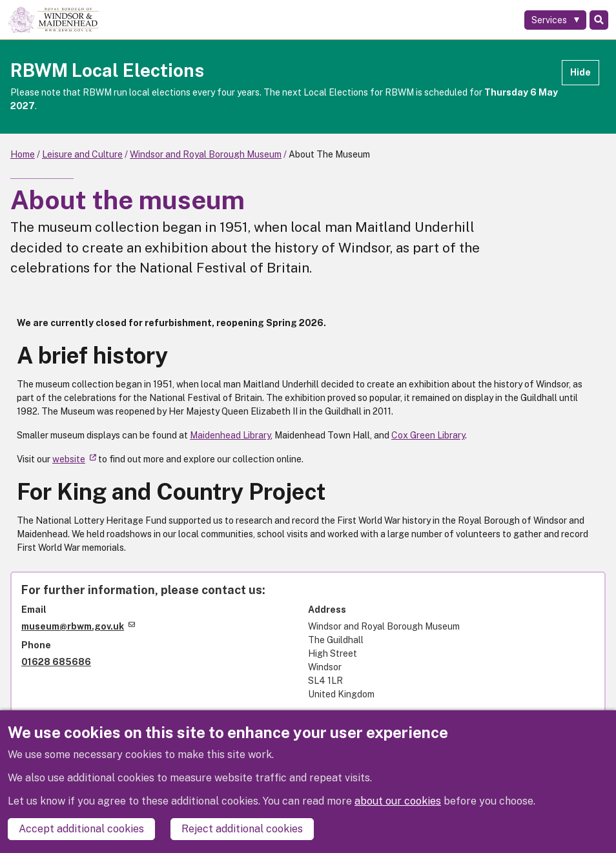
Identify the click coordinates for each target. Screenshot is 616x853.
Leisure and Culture (82, 154)
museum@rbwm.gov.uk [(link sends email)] (78, 626)
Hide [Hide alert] (580, 72)
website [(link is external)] (74, 459)
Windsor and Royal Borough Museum (206, 154)
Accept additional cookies (81, 829)
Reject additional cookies (242, 829)
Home (23, 154)
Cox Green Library (428, 435)
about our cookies (398, 801)
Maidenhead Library (230, 435)
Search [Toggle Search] (599, 20)
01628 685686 (56, 662)
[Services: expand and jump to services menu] (555, 20)
